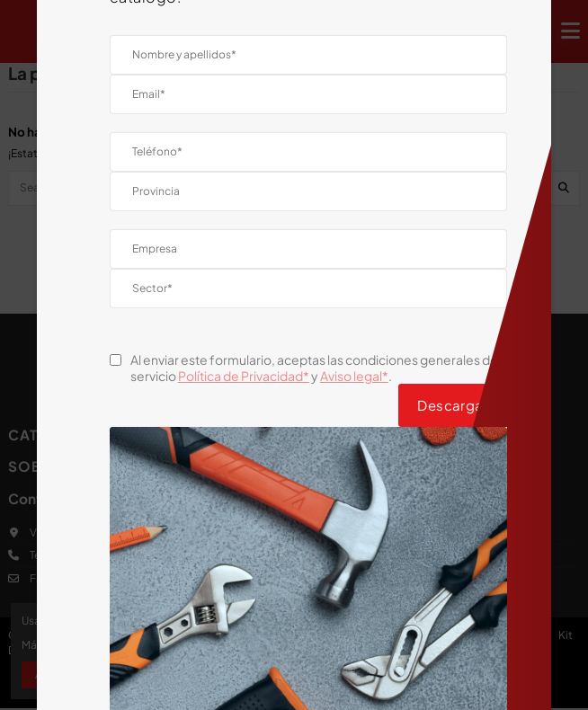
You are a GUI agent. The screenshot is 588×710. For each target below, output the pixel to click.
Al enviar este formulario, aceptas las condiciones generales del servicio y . (316, 368)
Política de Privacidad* (244, 376)
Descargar (453, 405)
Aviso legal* (354, 376)
